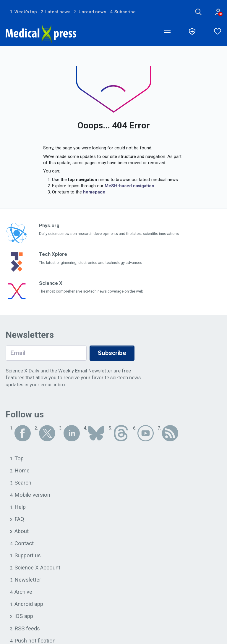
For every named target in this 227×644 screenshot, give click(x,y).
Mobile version (33, 495)
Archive (23, 593)
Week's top (26, 12)
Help (20, 508)
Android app (29, 605)
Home (22, 471)
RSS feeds (27, 630)
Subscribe (125, 12)
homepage (94, 192)
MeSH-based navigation (129, 186)
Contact (24, 544)
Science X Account (37, 569)
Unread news (92, 12)
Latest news (58, 12)
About (22, 532)
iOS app (24, 617)
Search (23, 483)
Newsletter (28, 581)
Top (19, 459)
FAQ (19, 520)
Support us (28, 556)
